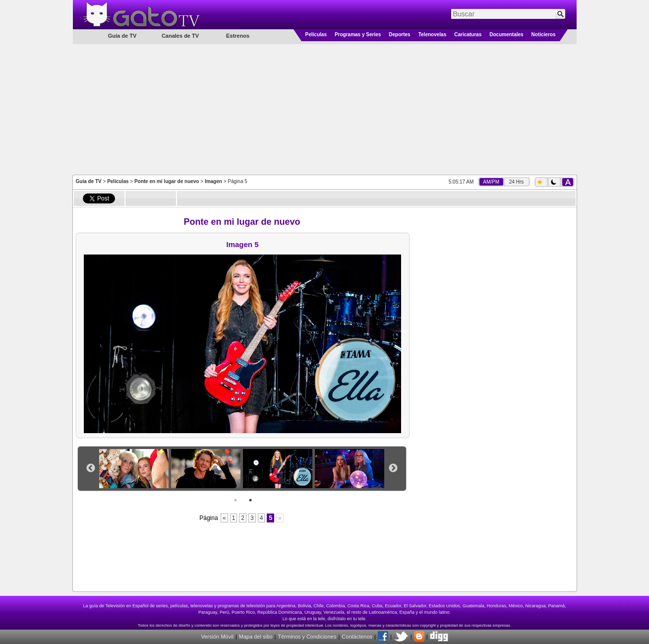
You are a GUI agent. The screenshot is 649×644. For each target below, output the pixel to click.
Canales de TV (180, 36)
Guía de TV (89, 181)
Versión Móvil (217, 637)
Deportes (399, 34)
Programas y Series (358, 34)
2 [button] (250, 500)
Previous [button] (91, 468)
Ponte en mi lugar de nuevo (167, 181)
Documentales (506, 34)
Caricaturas (468, 34)
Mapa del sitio (256, 637)
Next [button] (393, 468)
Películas (316, 34)
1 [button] (236, 500)
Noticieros (544, 34)
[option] (135, 469)
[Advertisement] (325, 109)
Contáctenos (357, 637)
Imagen (213, 181)
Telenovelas (433, 34)
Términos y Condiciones (307, 637)
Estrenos (238, 36)
